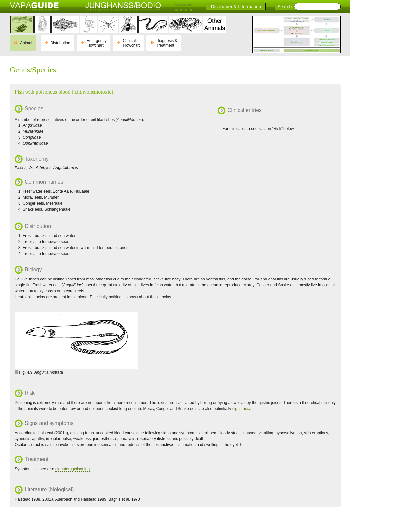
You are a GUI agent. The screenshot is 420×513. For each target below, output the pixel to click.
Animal (26, 43)
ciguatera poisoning (73, 469)
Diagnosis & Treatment (167, 43)
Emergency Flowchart (97, 43)
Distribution (60, 43)
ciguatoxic (241, 409)
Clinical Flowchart (131, 43)
